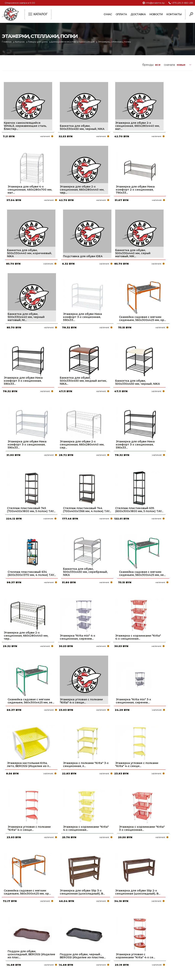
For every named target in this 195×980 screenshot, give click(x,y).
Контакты (174, 14)
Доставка (138, 14)
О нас (108, 14)
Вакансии (80, 955)
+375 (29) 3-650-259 (182, 3)
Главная (7, 42)
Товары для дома (39, 42)
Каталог (20, 42)
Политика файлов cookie (18, 950)
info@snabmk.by (155, 3)
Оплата (121, 14)
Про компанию (84, 925)
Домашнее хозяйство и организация (74, 42)
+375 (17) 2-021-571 (153, 931)
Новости (156, 14)
